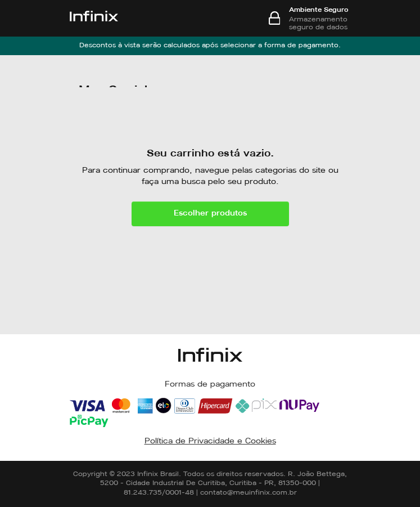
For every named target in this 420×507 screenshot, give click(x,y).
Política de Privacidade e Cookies (210, 441)
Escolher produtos (210, 214)
